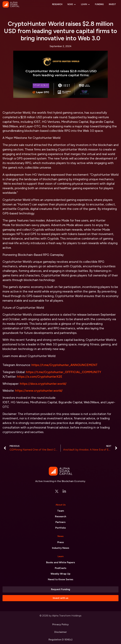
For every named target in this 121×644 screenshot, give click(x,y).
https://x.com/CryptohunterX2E (40, 377)
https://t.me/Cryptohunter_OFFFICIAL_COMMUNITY (64, 372)
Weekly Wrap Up (60, 574)
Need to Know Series (61, 579)
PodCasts (61, 568)
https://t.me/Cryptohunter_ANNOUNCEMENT (65, 365)
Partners (60, 522)
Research (61, 516)
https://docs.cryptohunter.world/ (43, 384)
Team (61, 511)
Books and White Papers (61, 562)
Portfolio (61, 528)
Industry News (61, 548)
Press (61, 542)
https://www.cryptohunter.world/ (39, 391)
